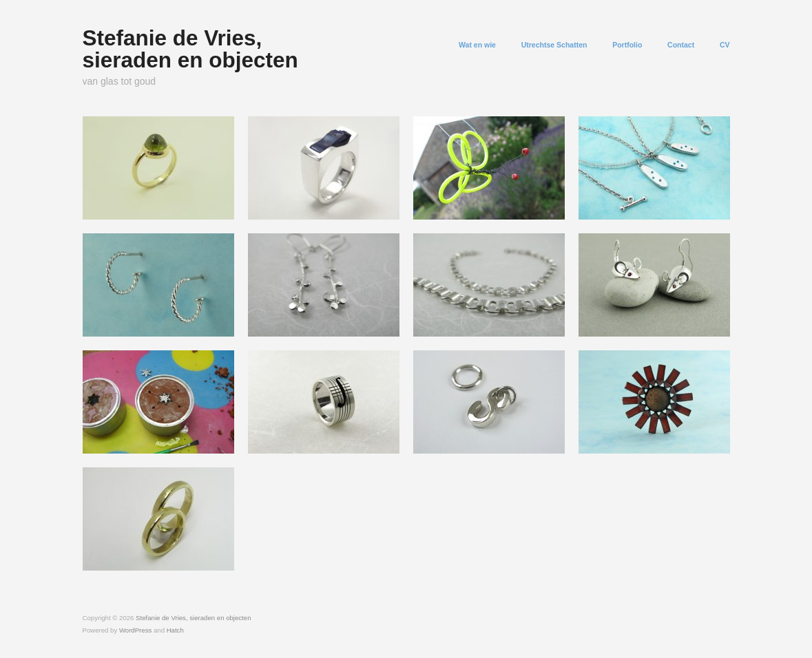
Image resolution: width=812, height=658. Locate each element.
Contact (681, 45)
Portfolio (627, 45)
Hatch (175, 630)
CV (725, 45)
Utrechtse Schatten (554, 45)
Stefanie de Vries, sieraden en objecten (190, 49)
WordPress (135, 630)
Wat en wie (477, 45)
